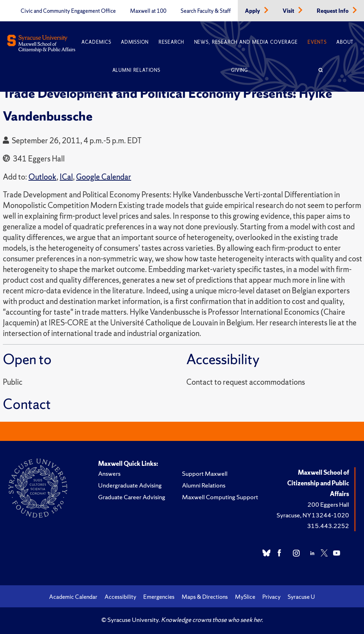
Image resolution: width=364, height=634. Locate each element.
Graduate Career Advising (132, 497)
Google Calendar (104, 177)
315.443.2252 (328, 526)
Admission (135, 42)
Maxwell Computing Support (220, 497)
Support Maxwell (205, 473)
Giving (239, 70)
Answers (109, 473)
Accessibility (120, 597)
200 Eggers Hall (328, 504)
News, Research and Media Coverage (246, 42)
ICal (66, 177)
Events (317, 42)
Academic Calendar (73, 597)
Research (171, 42)
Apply (253, 11)
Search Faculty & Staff (206, 11)
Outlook (42, 177)
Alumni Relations (136, 70)
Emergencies (159, 597)
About (345, 42)
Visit (289, 11)
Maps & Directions (205, 597)
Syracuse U (301, 597)
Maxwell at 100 (148, 11)
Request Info (333, 11)
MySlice (245, 597)
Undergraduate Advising (130, 485)
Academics (96, 42)
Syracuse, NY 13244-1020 (313, 515)
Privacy (271, 597)
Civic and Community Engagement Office (68, 11)
